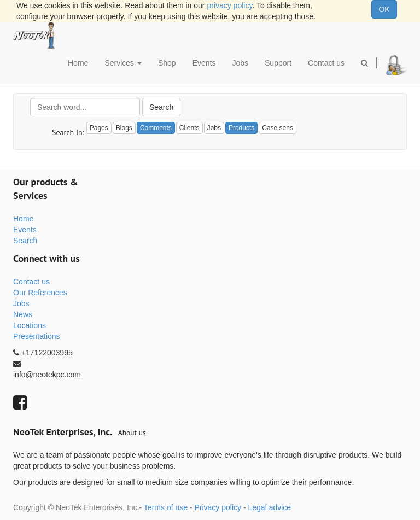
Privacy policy (218, 507)
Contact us (31, 282)
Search (161, 107)
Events (25, 230)
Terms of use (166, 507)
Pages (99, 128)
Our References (40, 293)
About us (132, 433)
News (23, 314)
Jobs (21, 303)
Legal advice (269, 507)
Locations (30, 325)
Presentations (37, 336)
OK (384, 9)
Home (23, 219)
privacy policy (229, 5)
